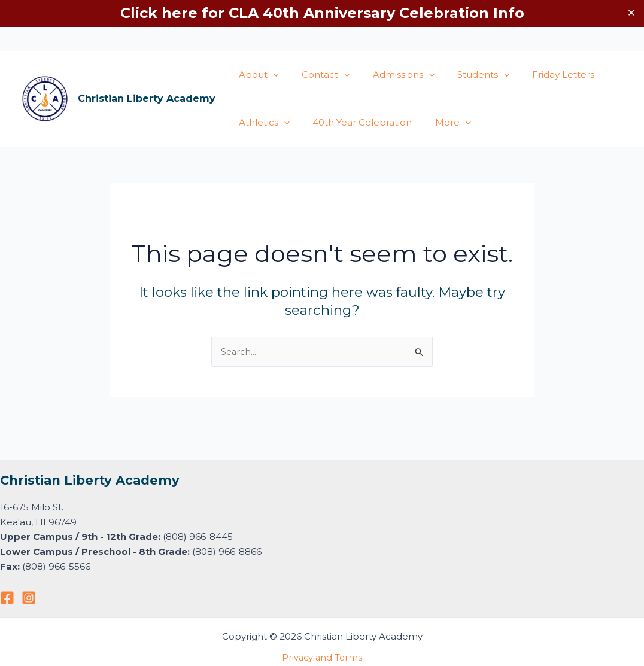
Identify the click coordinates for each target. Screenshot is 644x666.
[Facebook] (7, 598)
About (256, 75)
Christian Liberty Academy (147, 98)
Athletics (262, 123)
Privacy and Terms (322, 657)
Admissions (391, 75)
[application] (271, 75)
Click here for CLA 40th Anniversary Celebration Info (322, 13)
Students (466, 75)
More (441, 123)
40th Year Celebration (355, 122)
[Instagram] (29, 598)
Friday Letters (541, 74)
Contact (318, 75)
